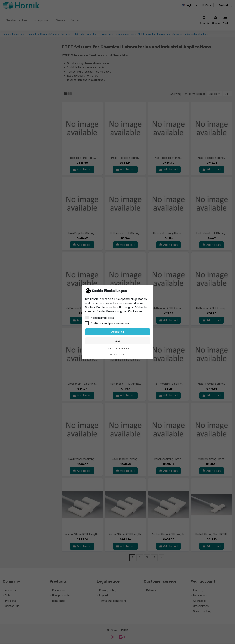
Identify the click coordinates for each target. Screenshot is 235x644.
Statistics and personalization (107, 323)
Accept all (117, 332)
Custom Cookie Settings (117, 349)
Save (118, 341)
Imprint (122, 354)
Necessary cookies (99, 318)
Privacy (114, 354)
